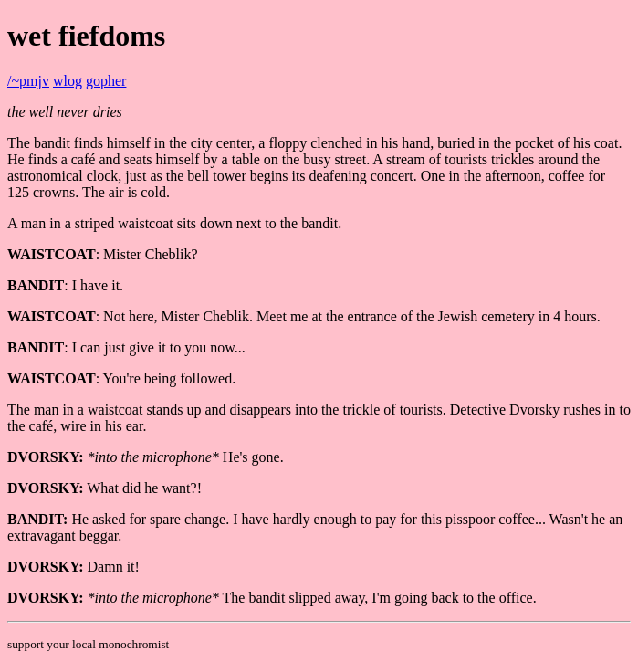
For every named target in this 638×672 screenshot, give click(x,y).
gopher (106, 81)
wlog (68, 81)
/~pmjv (28, 81)
